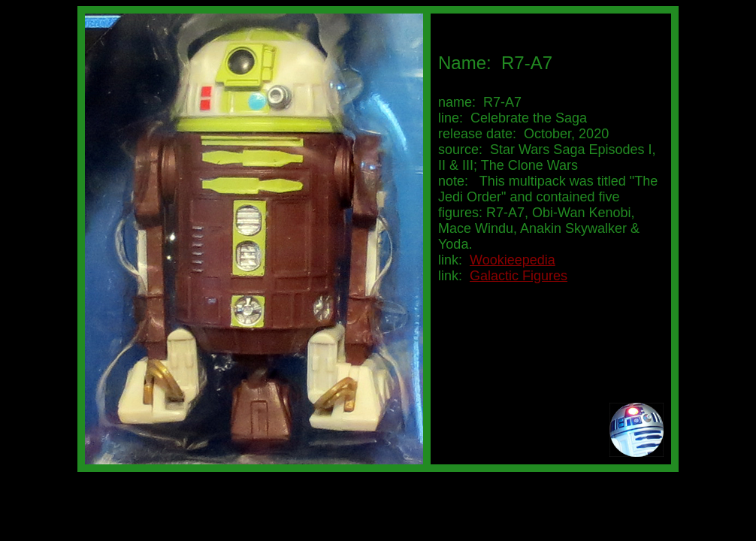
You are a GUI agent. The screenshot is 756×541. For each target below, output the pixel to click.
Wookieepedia (513, 260)
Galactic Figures (519, 276)
